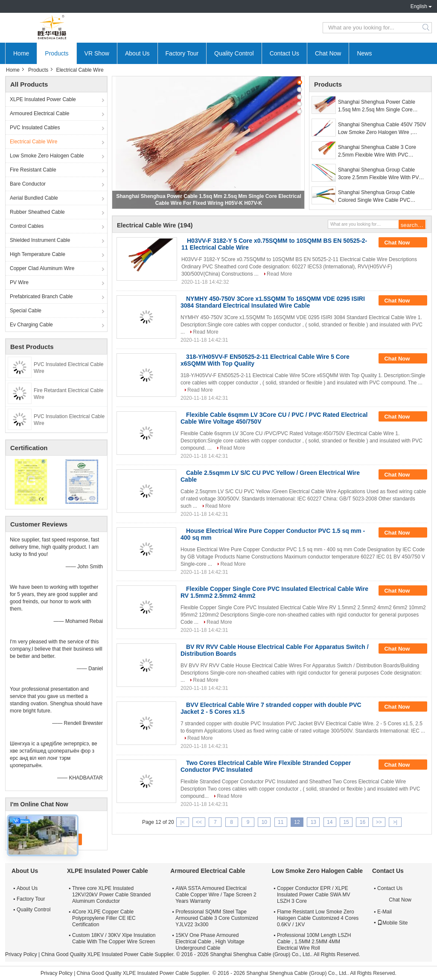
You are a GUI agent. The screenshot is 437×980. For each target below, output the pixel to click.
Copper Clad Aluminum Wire (42, 268)
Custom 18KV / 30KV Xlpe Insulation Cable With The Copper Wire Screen (114, 938)
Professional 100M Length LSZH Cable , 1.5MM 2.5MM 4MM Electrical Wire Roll (314, 942)
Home (21, 53)
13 (313, 822)
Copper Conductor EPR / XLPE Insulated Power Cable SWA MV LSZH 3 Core (314, 895)
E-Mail (385, 912)
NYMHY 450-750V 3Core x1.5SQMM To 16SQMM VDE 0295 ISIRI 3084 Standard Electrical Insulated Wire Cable (273, 302)
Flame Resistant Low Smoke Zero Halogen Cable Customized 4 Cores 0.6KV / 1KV (318, 918)
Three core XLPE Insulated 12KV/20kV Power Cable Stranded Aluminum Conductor (111, 895)
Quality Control (234, 53)
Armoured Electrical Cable (39, 113)
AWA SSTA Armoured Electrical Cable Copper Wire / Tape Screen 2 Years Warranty (216, 895)
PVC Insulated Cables (35, 128)
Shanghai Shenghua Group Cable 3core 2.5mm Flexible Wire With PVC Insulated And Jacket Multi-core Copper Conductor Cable (383, 174)
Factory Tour (182, 53)
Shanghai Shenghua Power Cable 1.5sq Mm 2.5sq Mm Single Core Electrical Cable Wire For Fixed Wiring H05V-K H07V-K (381, 106)
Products (57, 53)
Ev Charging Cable (31, 325)
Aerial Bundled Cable (34, 198)
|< (183, 822)
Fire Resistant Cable (33, 170)
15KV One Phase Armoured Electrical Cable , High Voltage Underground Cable (210, 942)
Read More (279, 274)
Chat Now (328, 53)
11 (281, 822)
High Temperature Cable (38, 254)
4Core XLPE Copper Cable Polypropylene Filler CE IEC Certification (104, 918)
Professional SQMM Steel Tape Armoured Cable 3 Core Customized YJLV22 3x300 (217, 918)
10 (264, 822)
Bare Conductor (28, 184)
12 (297, 822)
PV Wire (19, 282)
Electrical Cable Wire (34, 142)
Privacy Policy (21, 954)
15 (346, 822)
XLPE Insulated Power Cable (43, 99)
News (364, 53)
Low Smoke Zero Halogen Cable (47, 156)
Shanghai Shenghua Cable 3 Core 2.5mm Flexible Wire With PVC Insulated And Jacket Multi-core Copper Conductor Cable (383, 151)
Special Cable (26, 311)
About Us (137, 53)
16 (363, 822)
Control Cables (27, 226)
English (419, 6)
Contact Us (284, 53)
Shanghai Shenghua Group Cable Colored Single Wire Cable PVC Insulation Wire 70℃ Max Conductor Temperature (379, 197)
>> (379, 822)
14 (330, 822)
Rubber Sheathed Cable (37, 212)
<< (199, 822)
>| (395, 822)
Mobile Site (392, 923)
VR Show (97, 53)
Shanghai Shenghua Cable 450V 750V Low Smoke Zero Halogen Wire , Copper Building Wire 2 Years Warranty (382, 129)
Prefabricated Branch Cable (41, 297)
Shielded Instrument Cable (40, 240)
